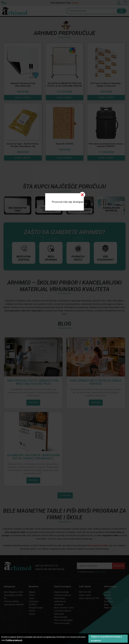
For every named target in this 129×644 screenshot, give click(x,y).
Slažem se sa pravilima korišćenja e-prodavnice (107, 639)
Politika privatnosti (14, 640)
